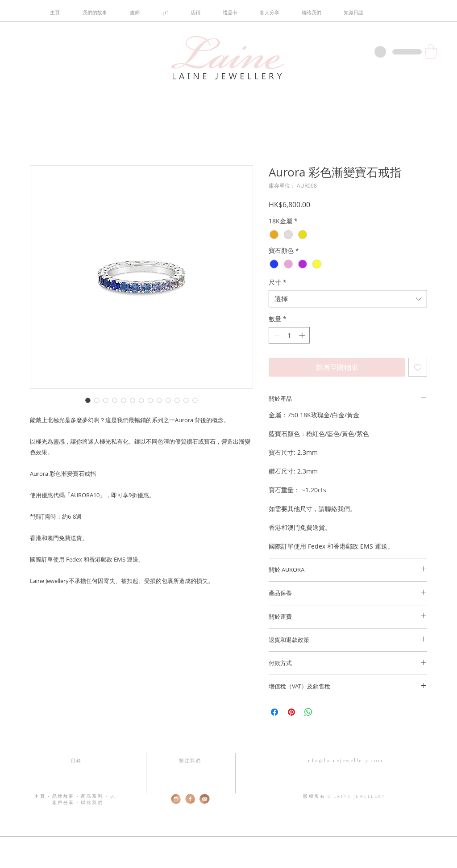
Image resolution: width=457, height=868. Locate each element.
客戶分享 (63, 803)
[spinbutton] (289, 335)
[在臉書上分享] (274, 712)
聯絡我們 (92, 803)
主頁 (41, 797)
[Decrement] (276, 335)
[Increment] (303, 335)
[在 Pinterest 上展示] (291, 712)
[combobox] (348, 299)
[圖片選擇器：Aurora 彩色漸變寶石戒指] (88, 400)
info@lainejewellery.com (344, 760)
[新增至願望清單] (418, 367)
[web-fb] (190, 799)
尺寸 (278, 282)
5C (113, 797)
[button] (165, 13)
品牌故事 (64, 797)
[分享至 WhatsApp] (308, 712)
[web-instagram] (176, 799)
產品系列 (93, 797)
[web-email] (205, 799)
